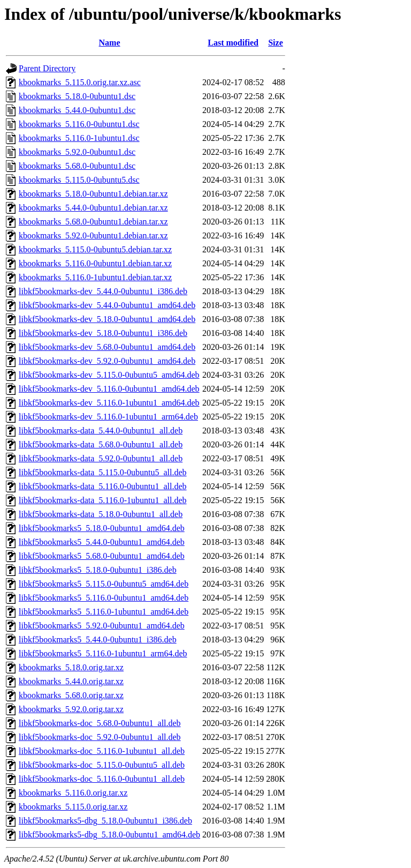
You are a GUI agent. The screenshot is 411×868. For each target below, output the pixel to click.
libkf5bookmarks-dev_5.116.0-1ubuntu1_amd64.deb (109, 403)
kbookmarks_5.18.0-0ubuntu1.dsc (77, 96)
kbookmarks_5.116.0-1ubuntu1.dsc (79, 138)
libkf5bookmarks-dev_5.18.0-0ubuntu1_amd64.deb (107, 319)
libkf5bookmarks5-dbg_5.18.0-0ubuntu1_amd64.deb (109, 835)
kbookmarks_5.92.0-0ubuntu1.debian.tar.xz (93, 235)
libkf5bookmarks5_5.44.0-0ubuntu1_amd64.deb (102, 542)
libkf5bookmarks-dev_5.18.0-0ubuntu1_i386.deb (103, 333)
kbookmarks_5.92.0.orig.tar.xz (71, 709)
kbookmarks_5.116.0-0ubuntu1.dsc (79, 124)
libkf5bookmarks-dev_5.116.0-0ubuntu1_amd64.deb (109, 389)
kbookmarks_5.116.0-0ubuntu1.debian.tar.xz (95, 263)
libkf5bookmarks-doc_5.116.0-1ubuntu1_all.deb (102, 751)
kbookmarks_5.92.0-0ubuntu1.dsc (77, 152)
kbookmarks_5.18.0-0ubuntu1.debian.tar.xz (93, 194)
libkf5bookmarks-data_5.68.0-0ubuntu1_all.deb (101, 444)
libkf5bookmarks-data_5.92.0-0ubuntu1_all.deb (101, 458)
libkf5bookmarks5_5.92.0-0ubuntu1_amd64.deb (102, 626)
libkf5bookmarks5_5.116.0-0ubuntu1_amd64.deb (104, 598)
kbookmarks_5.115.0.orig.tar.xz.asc (80, 82)
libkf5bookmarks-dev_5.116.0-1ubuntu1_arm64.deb (108, 417)
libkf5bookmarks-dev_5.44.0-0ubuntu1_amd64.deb (107, 305)
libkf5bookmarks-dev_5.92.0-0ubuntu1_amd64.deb (107, 361)
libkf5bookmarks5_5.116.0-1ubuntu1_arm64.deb (103, 653)
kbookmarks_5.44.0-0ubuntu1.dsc (77, 110)
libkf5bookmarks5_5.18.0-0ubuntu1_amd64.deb (102, 528)
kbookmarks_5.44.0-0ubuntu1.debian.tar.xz (93, 208)
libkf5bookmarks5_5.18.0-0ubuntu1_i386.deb (98, 570)
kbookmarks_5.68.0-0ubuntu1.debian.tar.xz (93, 222)
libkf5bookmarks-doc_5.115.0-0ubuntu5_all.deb (102, 765)
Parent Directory (47, 68)
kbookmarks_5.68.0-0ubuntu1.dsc (77, 166)
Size (276, 43)
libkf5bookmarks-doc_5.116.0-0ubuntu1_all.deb (102, 779)
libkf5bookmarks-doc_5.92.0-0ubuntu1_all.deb (100, 737)
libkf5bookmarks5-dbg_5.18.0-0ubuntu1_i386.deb (105, 821)
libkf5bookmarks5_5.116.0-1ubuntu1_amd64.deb (104, 612)
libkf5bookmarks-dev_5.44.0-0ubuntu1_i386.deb (103, 291)
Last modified (233, 43)
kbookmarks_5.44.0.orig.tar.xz (71, 681)
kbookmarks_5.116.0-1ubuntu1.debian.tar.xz (95, 277)
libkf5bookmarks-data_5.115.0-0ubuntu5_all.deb (103, 472)
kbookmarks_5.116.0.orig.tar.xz (73, 793)
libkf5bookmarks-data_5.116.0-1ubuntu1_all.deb (103, 500)
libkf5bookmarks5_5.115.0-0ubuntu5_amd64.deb (104, 584)
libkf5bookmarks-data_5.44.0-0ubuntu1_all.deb (101, 431)
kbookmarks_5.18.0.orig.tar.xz (71, 667)
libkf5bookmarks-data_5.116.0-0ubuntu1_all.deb (103, 486)
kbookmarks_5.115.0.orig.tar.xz (73, 807)
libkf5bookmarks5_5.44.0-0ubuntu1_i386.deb (98, 639)
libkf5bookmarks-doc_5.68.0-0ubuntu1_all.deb (100, 723)
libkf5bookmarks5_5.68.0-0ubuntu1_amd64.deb (102, 556)
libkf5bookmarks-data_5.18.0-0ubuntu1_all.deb (101, 514)
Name (110, 43)
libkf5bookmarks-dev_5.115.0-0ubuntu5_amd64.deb (109, 375)
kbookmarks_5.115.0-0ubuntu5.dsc (79, 180)
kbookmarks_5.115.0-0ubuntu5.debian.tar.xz (95, 249)
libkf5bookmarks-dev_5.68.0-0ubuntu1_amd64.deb (107, 347)
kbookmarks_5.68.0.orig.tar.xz (71, 695)
